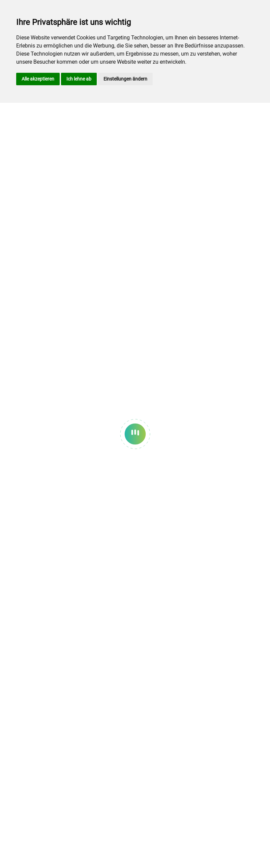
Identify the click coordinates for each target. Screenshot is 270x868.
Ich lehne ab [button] (79, 79)
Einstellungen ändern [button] (125, 79)
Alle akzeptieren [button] (38, 79)
